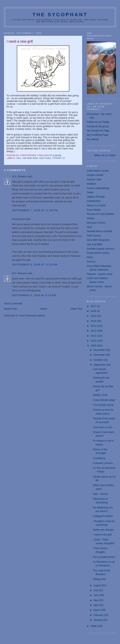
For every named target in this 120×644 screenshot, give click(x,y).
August (98, 585)
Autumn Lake (94, 179)
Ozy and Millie (95, 244)
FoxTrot (91, 262)
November (100, 355)
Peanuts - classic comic (100, 274)
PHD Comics (94, 236)
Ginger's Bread (95, 175)
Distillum (91, 184)
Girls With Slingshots (98, 240)
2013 (94, 326)
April (96, 605)
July (96, 590)
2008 (94, 626)
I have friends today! (104, 400)
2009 (94, 346)
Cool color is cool (102, 427)
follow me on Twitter (105, 155)
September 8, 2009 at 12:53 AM (35, 265)
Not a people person (104, 557)
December (100, 350)
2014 (94, 321)
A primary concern (103, 463)
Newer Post (10, 309)
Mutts (90, 257)
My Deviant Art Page (98, 131)
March (97, 610)
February (99, 615)
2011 (94, 336)
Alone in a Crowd (96, 205)
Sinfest (91, 218)
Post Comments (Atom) (32, 316)
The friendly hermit (103, 405)
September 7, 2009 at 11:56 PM (35, 210)
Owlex (90, 192)
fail (19, 158)
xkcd (89, 227)
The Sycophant (60, 14)
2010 (94, 341)
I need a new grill (102, 535)
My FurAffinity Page (98, 135)
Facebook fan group (98, 126)
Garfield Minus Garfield (100, 231)
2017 (94, 306)
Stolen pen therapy (103, 530)
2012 (94, 331)
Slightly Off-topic (96, 197)
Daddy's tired (100, 395)
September (100, 365)
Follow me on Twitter (98, 122)
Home (44, 309)
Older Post (76, 309)
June (97, 595)
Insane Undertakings (98, 188)
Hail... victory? (101, 494)
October (98, 360)
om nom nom (30, 158)
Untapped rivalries (103, 516)
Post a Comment (13, 304)
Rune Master (94, 210)
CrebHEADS (94, 201)
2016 (94, 311)
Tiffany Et (59, 158)
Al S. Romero (19, 176)
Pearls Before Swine (98, 253)
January (98, 620)
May (96, 600)
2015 (94, 316)
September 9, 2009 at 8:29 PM (34, 295)
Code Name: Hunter (98, 171)
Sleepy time (99, 579)
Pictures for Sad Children (101, 214)
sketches (45, 158)
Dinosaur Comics (96, 223)
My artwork (93, 139)
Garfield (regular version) (101, 249)
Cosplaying (99, 458)
